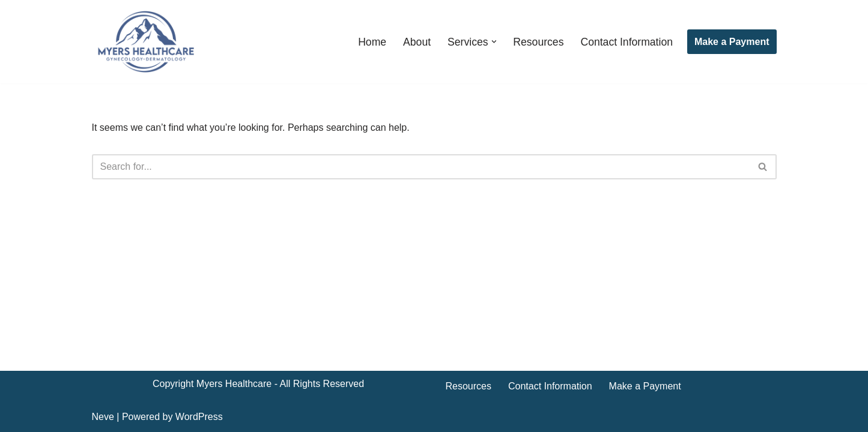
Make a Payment (732, 42)
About (417, 42)
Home (372, 42)
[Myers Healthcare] (146, 42)
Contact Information (627, 42)
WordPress (199, 417)
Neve (103, 417)
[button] (494, 42)
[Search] (421, 167)
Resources (538, 42)
